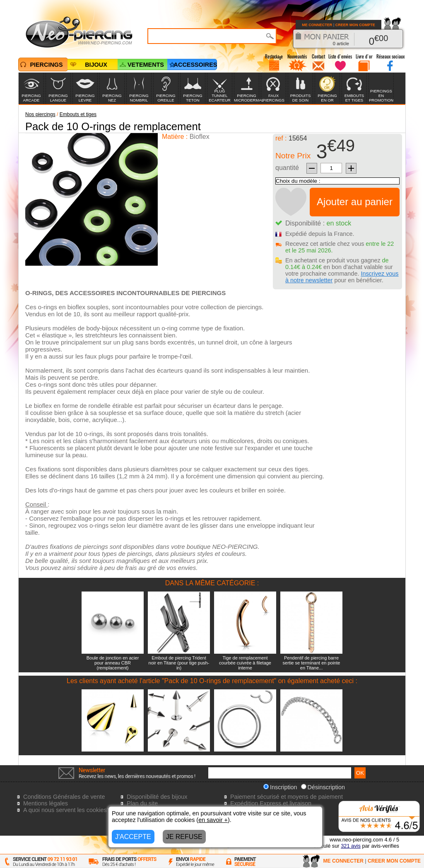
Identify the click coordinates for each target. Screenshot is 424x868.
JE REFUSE (184, 837)
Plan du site (142, 803)
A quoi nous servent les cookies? (67, 810)
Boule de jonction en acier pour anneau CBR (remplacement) (113, 663)
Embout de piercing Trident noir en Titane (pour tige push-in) (179, 663)
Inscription (280, 787)
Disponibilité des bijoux (157, 797)
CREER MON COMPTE (355, 25)
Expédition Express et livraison (271, 803)
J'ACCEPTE (133, 837)
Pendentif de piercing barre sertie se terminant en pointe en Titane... (312, 663)
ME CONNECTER (317, 25)
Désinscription (323, 787)
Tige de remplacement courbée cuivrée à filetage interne (245, 663)
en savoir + (213, 820)
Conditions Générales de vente (64, 797)
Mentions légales (46, 803)
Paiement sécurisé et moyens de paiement (287, 797)
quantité (287, 168)
